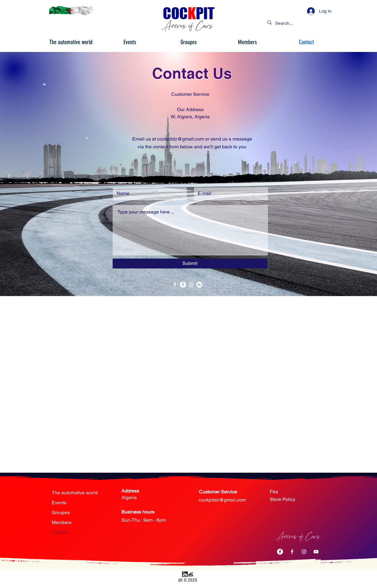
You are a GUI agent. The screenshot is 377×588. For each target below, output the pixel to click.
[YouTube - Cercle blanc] (199, 285)
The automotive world (75, 493)
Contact (60, 532)
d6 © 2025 (188, 580)
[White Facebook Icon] (175, 285)
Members (62, 522)
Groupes (61, 512)
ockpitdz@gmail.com (182, 139)
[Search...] (299, 23)
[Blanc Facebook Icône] (292, 552)
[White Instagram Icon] (191, 285)
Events (59, 503)
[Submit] (190, 264)
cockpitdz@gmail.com (222, 500)
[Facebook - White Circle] (183, 285)
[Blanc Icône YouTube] (316, 552)
